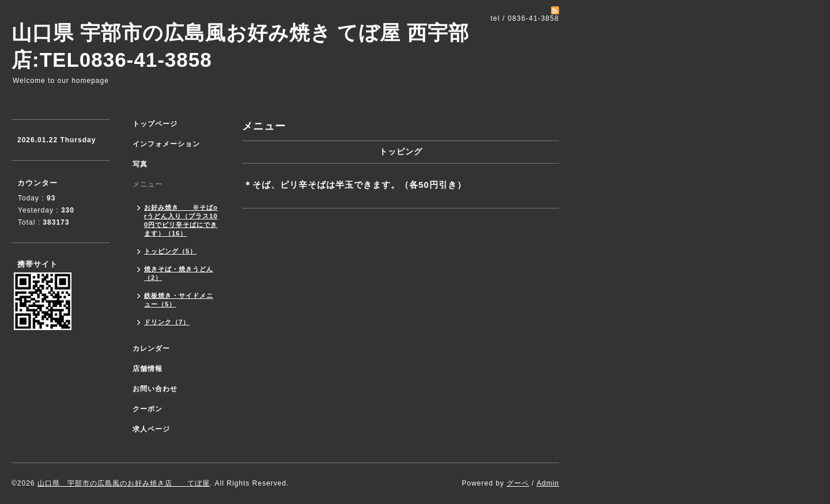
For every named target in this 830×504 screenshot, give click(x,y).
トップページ (155, 124)
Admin (548, 483)
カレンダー (151, 348)
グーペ (518, 483)
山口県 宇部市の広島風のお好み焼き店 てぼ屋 (124, 483)
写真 (140, 164)
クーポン (148, 409)
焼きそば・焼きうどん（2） (179, 273)
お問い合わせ (155, 389)
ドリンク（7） (167, 322)
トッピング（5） (170, 251)
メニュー (148, 184)
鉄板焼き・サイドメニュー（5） (179, 300)
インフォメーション (166, 144)
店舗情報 (148, 369)
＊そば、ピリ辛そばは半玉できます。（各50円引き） (355, 185)
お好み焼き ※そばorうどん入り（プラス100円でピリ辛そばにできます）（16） (181, 220)
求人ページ (151, 429)
